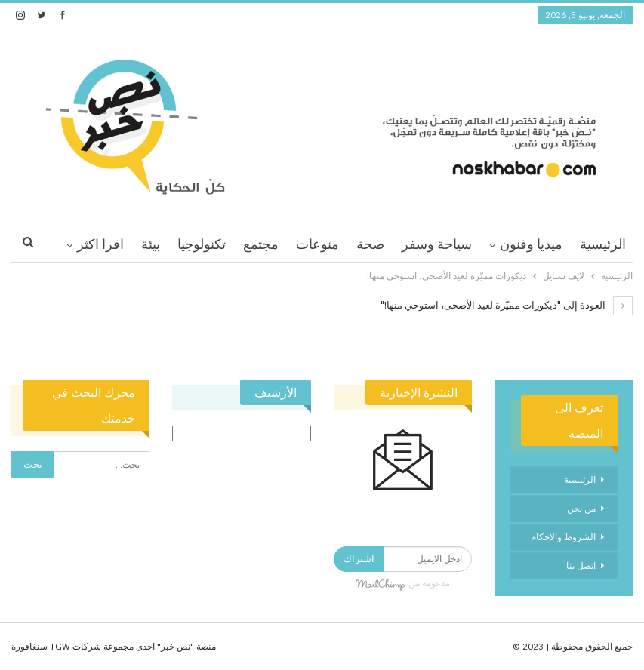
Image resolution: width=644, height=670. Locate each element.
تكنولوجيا (202, 244)
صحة (370, 244)
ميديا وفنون (531, 244)
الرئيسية (603, 244)
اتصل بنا (581, 566)
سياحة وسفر (437, 244)
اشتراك (359, 559)
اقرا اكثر (100, 244)
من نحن (581, 508)
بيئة (151, 244)
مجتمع (261, 244)
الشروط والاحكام (563, 537)
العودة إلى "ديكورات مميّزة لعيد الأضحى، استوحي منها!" (507, 305)
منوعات (317, 244)
